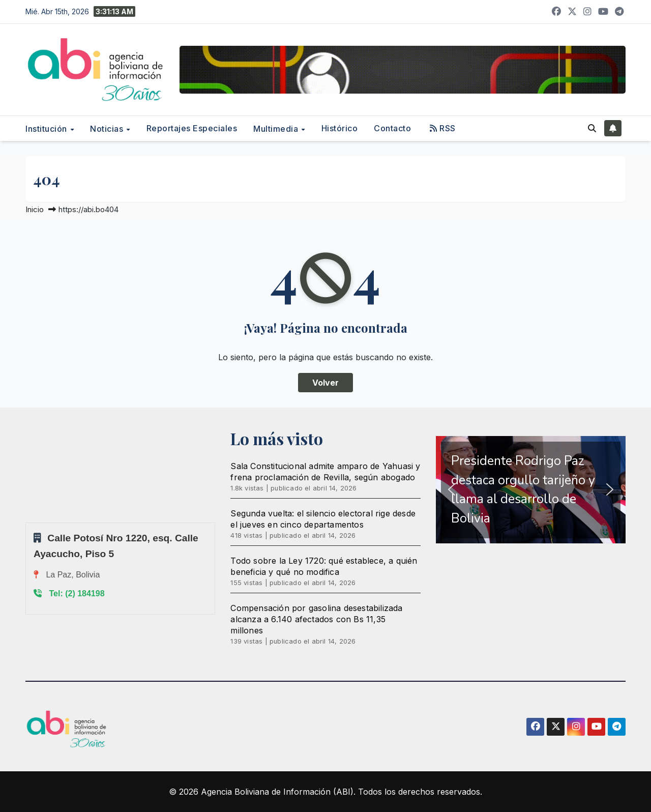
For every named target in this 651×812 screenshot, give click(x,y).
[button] (592, 128)
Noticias (108, 129)
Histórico (340, 128)
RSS (443, 128)
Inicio (35, 209)
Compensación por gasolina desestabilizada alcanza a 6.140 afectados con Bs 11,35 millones (316, 619)
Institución (47, 129)
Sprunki (27, 522)
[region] (531, 490)
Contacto (392, 128)
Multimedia (277, 129)
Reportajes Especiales (192, 128)
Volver (325, 383)
